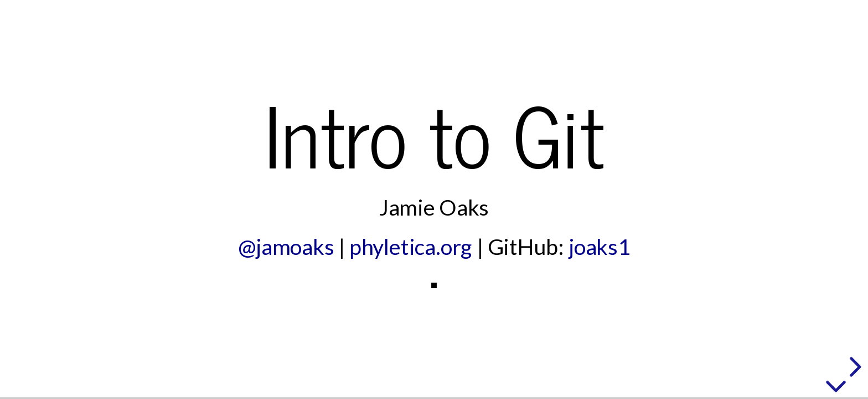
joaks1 (600, 246)
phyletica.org (411, 246)
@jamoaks (286, 246)
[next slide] (854, 367)
